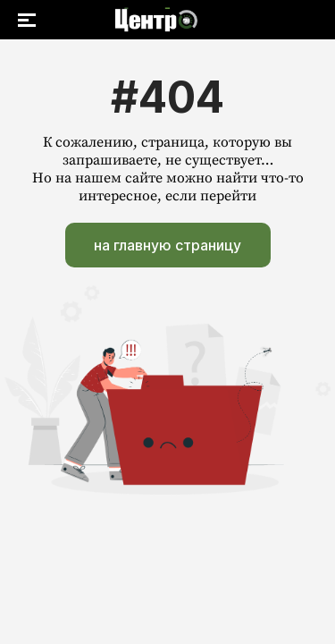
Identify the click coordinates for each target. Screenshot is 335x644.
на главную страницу (167, 245)
